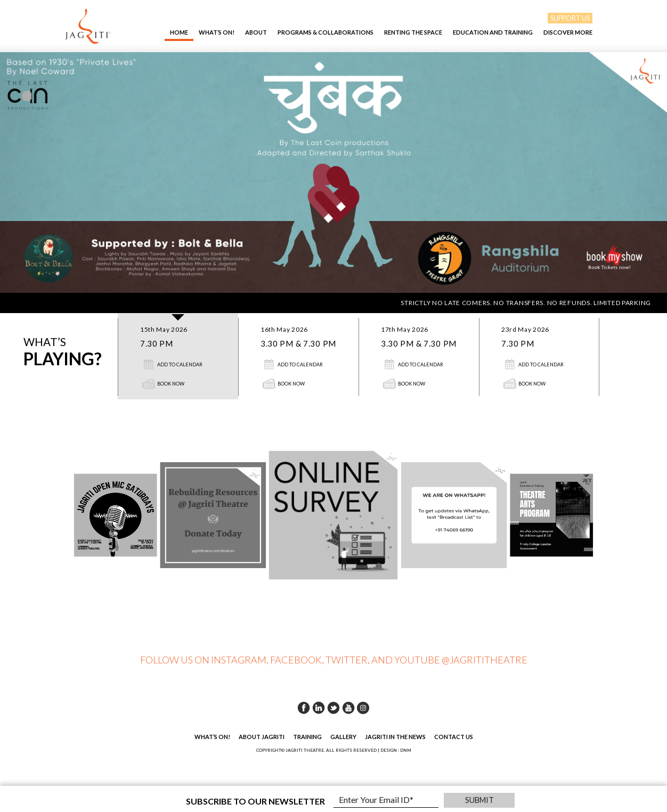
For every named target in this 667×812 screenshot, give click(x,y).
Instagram (363, 708)
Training (307, 737)
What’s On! (217, 32)
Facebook (304, 708)
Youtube (348, 708)
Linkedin (319, 708)
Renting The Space (413, 32)
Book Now (171, 384)
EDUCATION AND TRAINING (493, 32)
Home (179, 32)
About (256, 32)
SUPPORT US (570, 18)
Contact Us (454, 737)
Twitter (333, 708)
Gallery (343, 737)
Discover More (568, 32)
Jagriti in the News (395, 737)
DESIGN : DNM (396, 750)
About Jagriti (262, 737)
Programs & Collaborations (326, 32)
